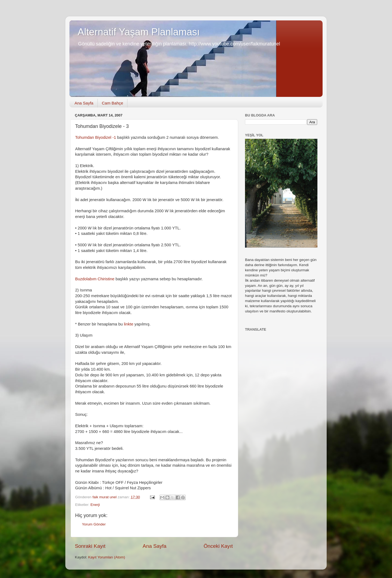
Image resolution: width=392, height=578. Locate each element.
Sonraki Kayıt (90, 546)
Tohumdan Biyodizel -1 (96, 137)
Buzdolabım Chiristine (95, 279)
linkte (129, 324)
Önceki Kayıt (218, 546)
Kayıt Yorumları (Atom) (107, 557)
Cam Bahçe (112, 103)
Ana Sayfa (84, 103)
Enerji (95, 505)
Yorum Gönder (94, 524)
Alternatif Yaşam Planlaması (139, 32)
